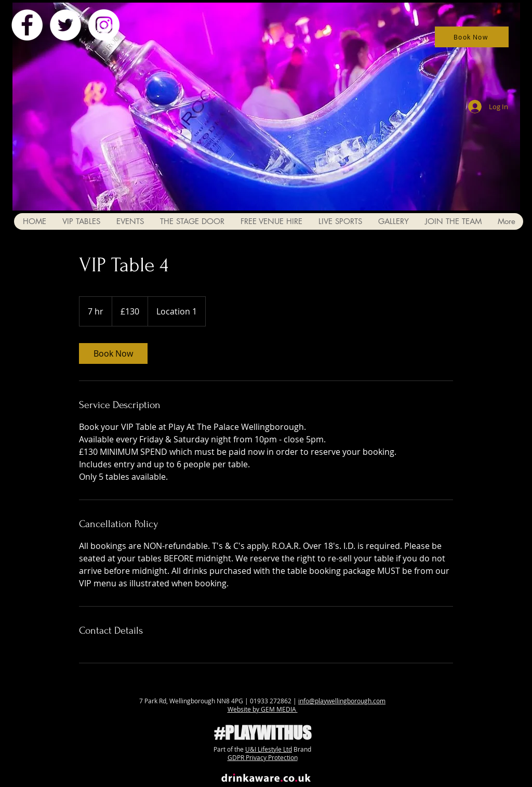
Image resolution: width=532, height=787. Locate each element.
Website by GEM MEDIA (263, 709)
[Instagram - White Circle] (104, 25)
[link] (113, 353)
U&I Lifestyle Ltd (269, 749)
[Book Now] (472, 37)
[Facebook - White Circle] (27, 25)
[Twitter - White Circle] (65, 25)
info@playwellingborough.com (342, 701)
